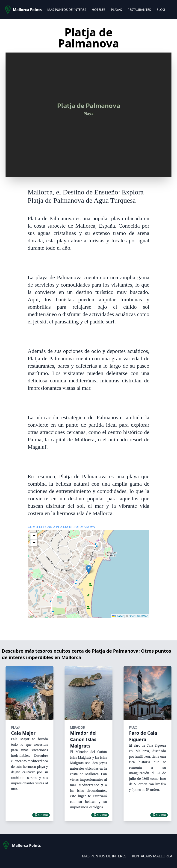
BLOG (161, 10)
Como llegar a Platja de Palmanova (61, 527)
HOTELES (99, 10)
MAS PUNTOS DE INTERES (67, 10)
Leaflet (118, 616)
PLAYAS (116, 10)
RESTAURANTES (139, 10)
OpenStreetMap (138, 616)
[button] (89, 569)
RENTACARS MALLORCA (152, 856)
